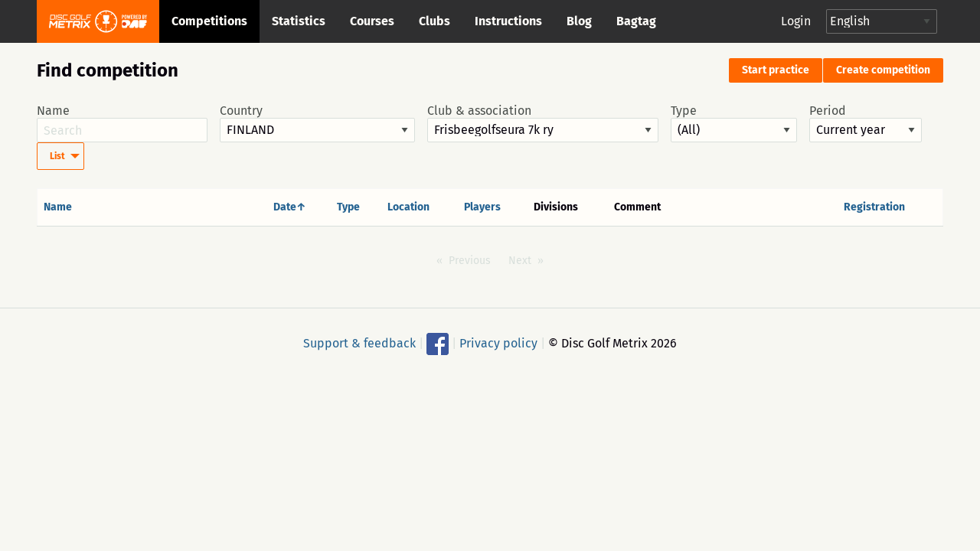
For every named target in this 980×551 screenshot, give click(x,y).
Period (866, 123)
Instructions (508, 21)
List (57, 156)
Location (408, 207)
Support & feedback (359, 343)
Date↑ (290, 207)
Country (317, 123)
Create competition (883, 70)
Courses (372, 21)
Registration (874, 207)
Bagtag (636, 21)
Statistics (299, 21)
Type (734, 123)
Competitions (209, 21)
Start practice (776, 70)
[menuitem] (60, 156)
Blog (579, 21)
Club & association (543, 123)
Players (482, 207)
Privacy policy (498, 343)
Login (796, 21)
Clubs (434, 21)
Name (122, 123)
